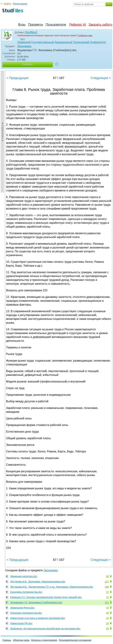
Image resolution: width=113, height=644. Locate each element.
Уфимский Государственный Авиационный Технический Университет (62, 42)
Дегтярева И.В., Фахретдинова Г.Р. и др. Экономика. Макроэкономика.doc (52, 587)
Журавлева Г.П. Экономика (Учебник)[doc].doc (36, 602)
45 (107, 613)
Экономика (24, 46)
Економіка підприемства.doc (26, 592)
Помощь (7, 640)
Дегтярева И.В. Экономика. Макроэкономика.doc (38, 582)
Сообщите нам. (85, 35)
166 (107, 587)
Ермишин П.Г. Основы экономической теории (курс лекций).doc (46, 597)
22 (107, 618)
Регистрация (20, 4)
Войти (8, 4)
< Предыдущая (18, 78)
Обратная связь (21, 640)
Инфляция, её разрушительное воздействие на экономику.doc (45, 629)
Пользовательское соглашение (75, 640)
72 (107, 597)
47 (107, 608)
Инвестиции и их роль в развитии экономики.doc (38, 618)
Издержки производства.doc (26, 613)
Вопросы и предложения (44, 640)
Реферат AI (78, 25)
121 (107, 602)
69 (107, 576)
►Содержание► (3, 132)
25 (107, 623)
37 (107, 592)
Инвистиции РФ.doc (21, 623)
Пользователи (56, 25)
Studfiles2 (31, 32)
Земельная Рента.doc (22, 608)
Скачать (28, 64)
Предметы (36, 25)
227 (107, 582)
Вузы (22, 25)
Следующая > (101, 78)
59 (107, 629)
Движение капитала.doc (24, 576)
